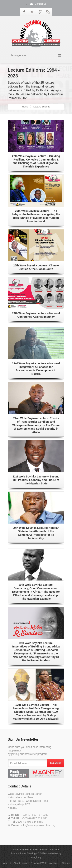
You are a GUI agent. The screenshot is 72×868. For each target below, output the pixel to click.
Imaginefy (36, 857)
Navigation (36, 55)
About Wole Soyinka (45, 863)
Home (25, 107)
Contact (66, 863)
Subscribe (56, 763)
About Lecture (21, 863)
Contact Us (38, 4)
